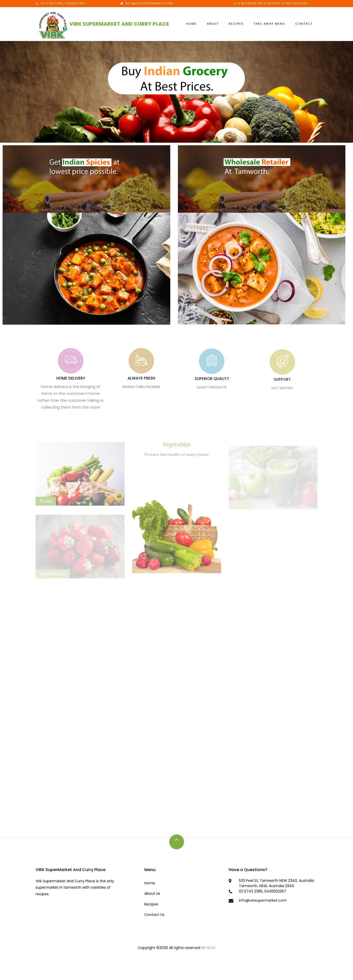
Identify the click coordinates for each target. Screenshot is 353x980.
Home (191, 24)
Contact (304, 24)
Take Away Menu (269, 24)
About (213, 24)
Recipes (236, 24)
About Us (152, 893)
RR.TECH (208, 948)
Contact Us (154, 915)
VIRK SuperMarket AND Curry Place (119, 24)
